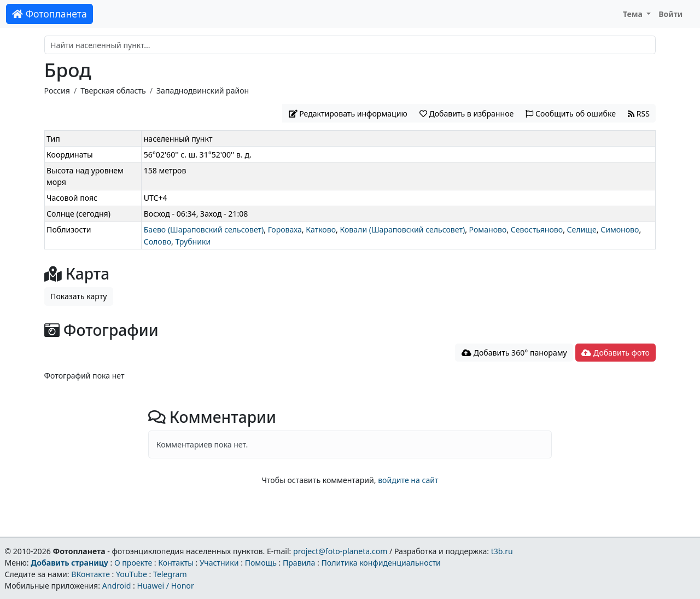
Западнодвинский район (203, 91)
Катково (321, 229)
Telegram (170, 574)
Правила (299, 563)
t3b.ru (502, 551)
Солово (157, 242)
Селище (582, 229)
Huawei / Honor (165, 586)
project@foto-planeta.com (340, 551)
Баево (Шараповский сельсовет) (204, 229)
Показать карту (78, 296)
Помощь (261, 563)
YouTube (132, 574)
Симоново (620, 229)
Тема (634, 14)
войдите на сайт (408, 480)
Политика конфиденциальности (381, 563)
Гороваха (285, 229)
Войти (670, 14)
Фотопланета (49, 14)
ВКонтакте (91, 574)
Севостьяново (537, 229)
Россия (57, 91)
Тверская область (113, 91)
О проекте (133, 563)
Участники (219, 563)
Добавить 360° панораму (514, 353)
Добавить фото (615, 353)
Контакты (176, 563)
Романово (488, 229)
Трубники (193, 242)
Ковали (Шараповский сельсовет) (402, 229)
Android (117, 586)
